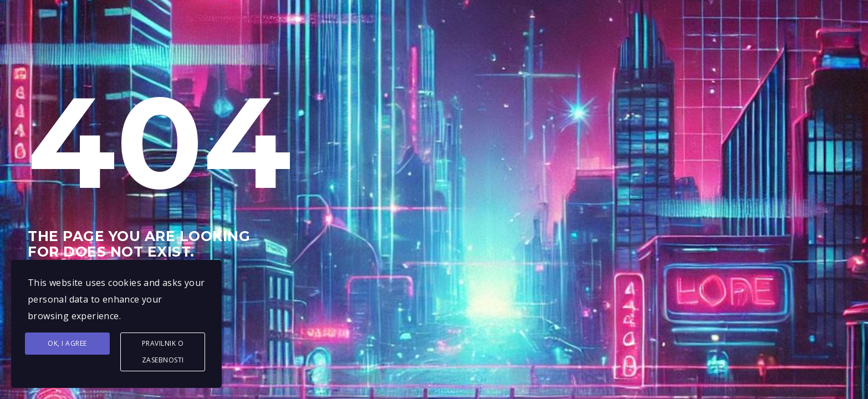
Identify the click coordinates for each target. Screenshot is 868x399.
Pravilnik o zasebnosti (163, 352)
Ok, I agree (67, 343)
